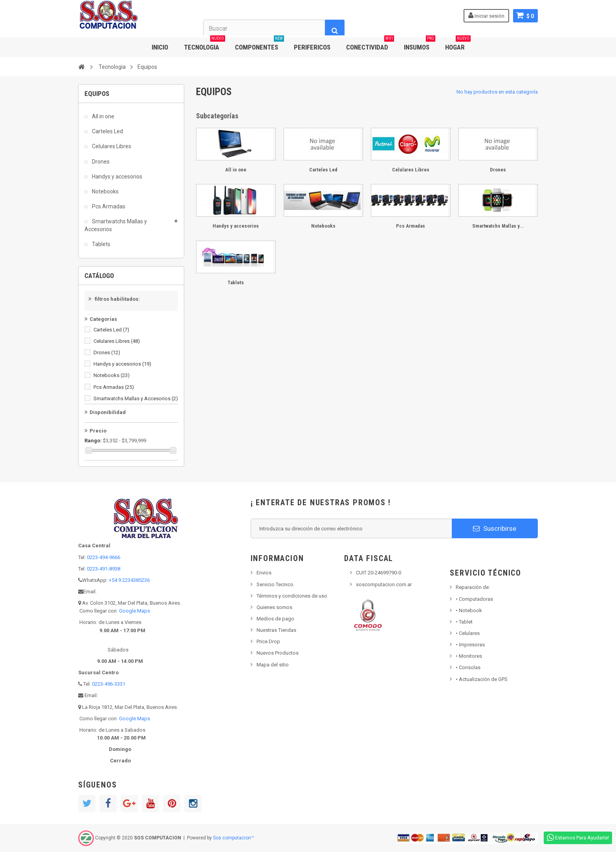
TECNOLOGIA (204, 44)
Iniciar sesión (486, 15)
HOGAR (458, 44)
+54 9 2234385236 (129, 580)
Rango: (93, 441)
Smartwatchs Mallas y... (498, 226)
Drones (100, 162)
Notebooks (105, 191)
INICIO (160, 47)
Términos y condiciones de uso (292, 596)
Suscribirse (495, 528)
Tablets (101, 244)
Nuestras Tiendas (276, 630)
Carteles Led (107, 131)
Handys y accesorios (116, 177)
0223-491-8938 (104, 569)
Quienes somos (274, 607)
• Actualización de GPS (482, 679)
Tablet (464, 622)
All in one (103, 116)
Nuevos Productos (278, 653)
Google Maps (135, 611)
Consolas (468, 667)
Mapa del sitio (273, 665)
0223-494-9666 (104, 557)
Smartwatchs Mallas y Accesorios (116, 225)
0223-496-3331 (109, 684)
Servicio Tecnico (275, 584)
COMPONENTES (259, 44)
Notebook (469, 610)
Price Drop (268, 641)
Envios (264, 573)
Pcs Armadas (108, 206)
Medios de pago (275, 619)
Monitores (469, 656)
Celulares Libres (111, 146)
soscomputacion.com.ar (384, 584)
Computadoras (474, 599)
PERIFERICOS (312, 47)
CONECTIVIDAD (370, 44)
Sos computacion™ (234, 838)
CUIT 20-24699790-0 (379, 573)
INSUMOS (420, 44)
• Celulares (468, 633)
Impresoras (470, 645)
